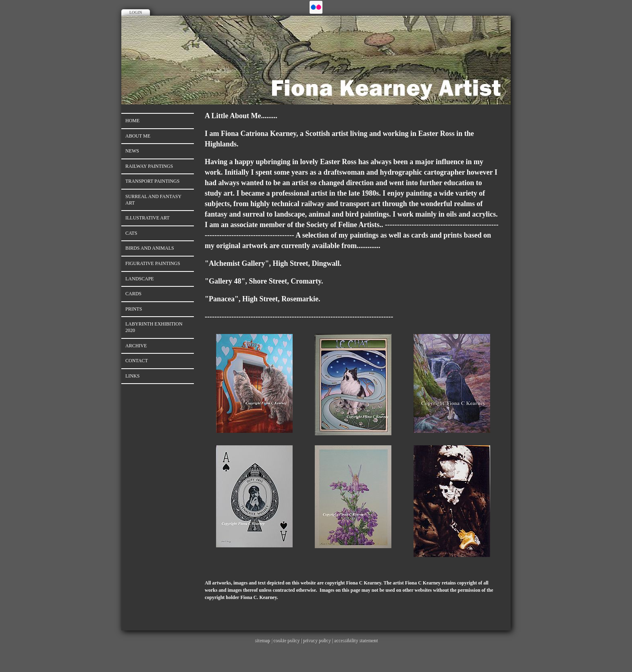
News (132, 151)
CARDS (133, 294)
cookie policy (286, 640)
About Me (138, 136)
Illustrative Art (148, 218)
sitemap (262, 640)
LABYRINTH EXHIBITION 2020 (154, 327)
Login (136, 12)
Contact (137, 361)
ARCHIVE (136, 346)
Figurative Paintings (153, 263)
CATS (131, 233)
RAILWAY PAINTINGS (149, 166)
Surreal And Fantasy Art (153, 200)
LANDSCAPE (140, 279)
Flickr (316, 7)
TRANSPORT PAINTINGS (152, 181)
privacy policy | (318, 640)
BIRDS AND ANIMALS (150, 248)
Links (132, 376)
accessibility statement (355, 640)
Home (132, 121)
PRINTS (134, 309)
